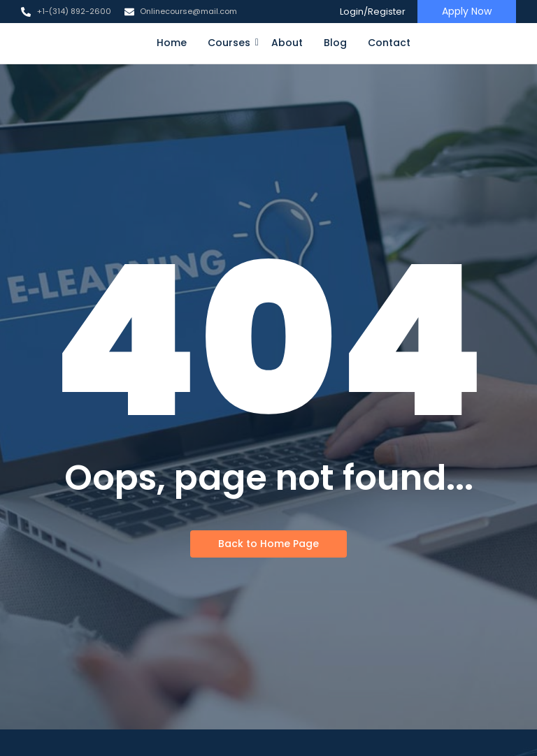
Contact (389, 43)
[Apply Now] (467, 12)
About (287, 43)
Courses (231, 43)
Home (172, 43)
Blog (335, 43)
